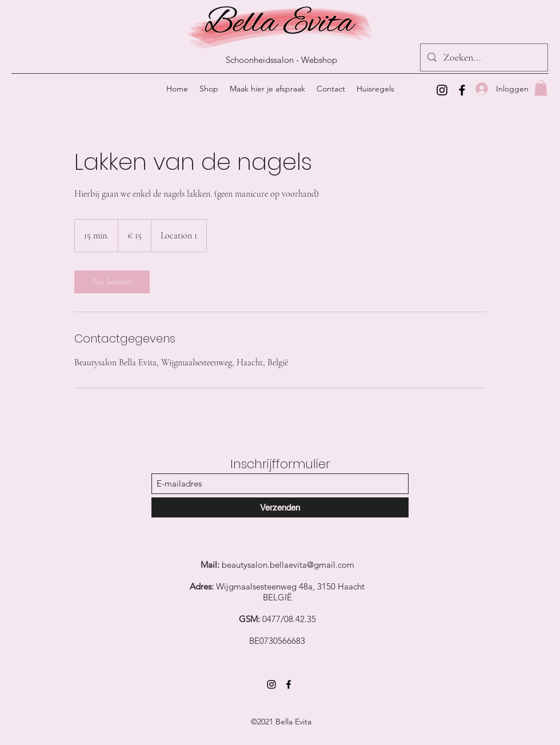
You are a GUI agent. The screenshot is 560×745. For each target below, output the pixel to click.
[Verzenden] (280, 507)
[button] (541, 88)
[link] (112, 282)
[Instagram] (442, 90)
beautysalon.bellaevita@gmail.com (288, 565)
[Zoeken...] (483, 58)
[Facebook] (462, 90)
